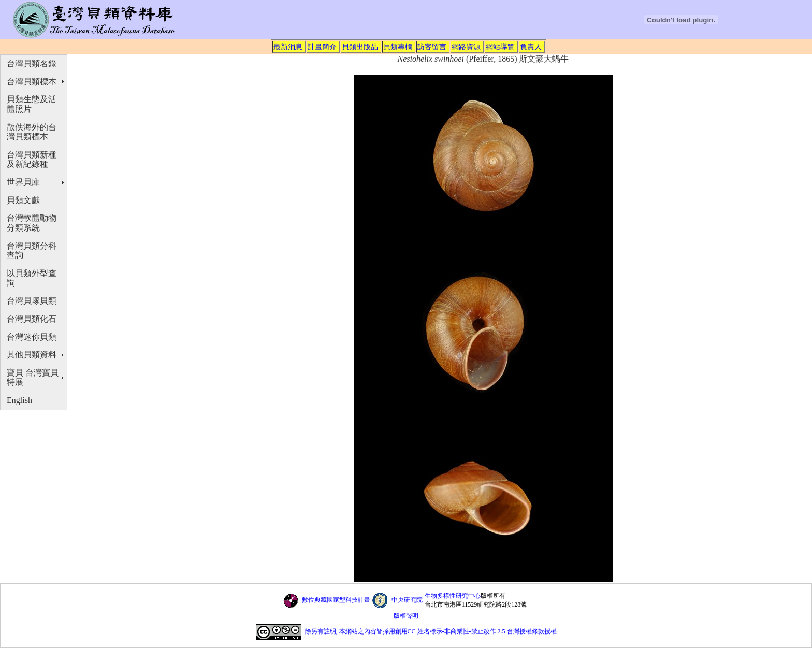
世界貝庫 (23, 182)
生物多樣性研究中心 (453, 596)
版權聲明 (406, 616)
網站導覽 (500, 47)
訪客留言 (432, 47)
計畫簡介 (322, 47)
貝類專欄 (398, 47)
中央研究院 (407, 600)
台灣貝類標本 (32, 82)
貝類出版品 (360, 47)
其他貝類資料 (32, 355)
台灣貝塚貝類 (32, 301)
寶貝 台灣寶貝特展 (33, 378)
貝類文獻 (23, 200)
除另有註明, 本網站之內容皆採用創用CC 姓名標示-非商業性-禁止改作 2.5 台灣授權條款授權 (431, 632)
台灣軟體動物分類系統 (32, 223)
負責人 (531, 47)
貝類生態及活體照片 (32, 104)
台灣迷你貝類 (32, 337)
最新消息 (288, 47)
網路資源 (466, 47)
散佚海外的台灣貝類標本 (32, 132)
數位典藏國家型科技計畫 (336, 600)
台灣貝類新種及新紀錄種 (32, 160)
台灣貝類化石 (32, 319)
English (19, 400)
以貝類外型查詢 (32, 278)
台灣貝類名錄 (32, 63)
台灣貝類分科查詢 (32, 251)
